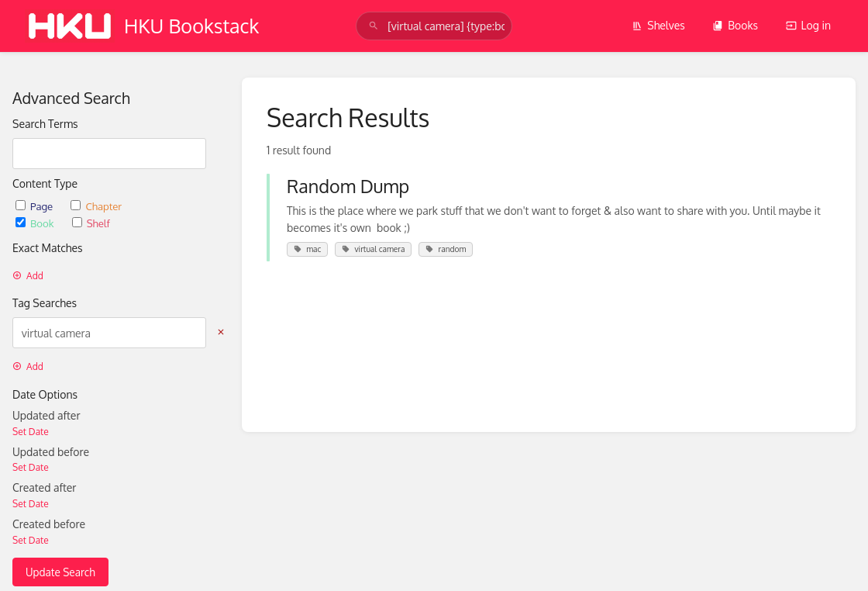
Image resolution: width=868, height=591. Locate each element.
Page (35, 206)
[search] (434, 26)
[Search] (374, 26)
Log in (808, 25)
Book (36, 223)
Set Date (31, 432)
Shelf (91, 223)
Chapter (96, 206)
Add (28, 276)
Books (735, 25)
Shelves (658, 25)
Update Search (60, 572)
